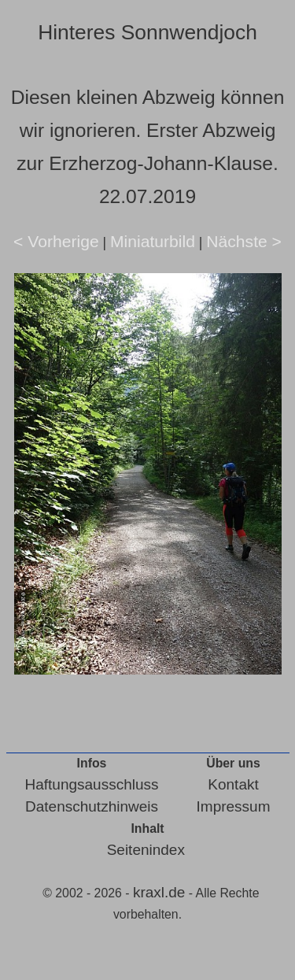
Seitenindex (146, 850)
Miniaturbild (153, 241)
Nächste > (244, 241)
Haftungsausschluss (92, 784)
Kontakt (233, 784)
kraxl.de (159, 892)
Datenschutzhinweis (92, 806)
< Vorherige (56, 241)
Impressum (234, 806)
